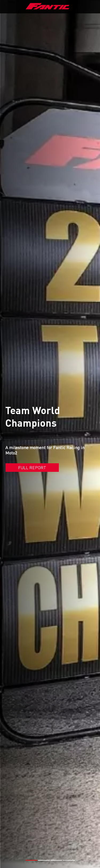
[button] (31, 839)
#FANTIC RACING (57, 857)
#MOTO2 (82, 857)
